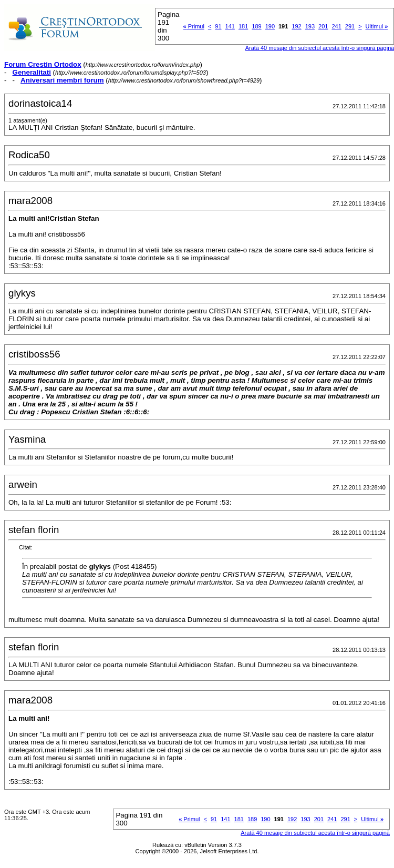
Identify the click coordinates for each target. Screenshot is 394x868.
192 (296, 26)
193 (310, 26)
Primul (194, 26)
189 (256, 26)
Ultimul (377, 26)
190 (270, 26)
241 (336, 26)
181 (243, 26)
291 (350, 26)
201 (323, 26)
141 (230, 26)
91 (218, 26)
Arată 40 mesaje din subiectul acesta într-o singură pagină (315, 833)
